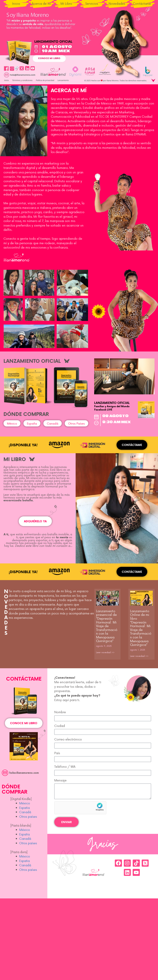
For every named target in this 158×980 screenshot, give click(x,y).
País (57, 753)
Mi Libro (66, 3)
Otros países (28, 816)
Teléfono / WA (65, 766)
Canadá (25, 812)
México (25, 803)
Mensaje (60, 780)
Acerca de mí (41, 3)
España (24, 808)
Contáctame (142, 3)
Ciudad (60, 726)
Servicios (92, 3)
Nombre (60, 712)
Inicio (16, 3)
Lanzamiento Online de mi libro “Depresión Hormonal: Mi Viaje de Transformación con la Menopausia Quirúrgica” (141, 628)
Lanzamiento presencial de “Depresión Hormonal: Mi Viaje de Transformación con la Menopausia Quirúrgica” (107, 626)
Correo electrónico (68, 739)
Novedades (117, 3)
